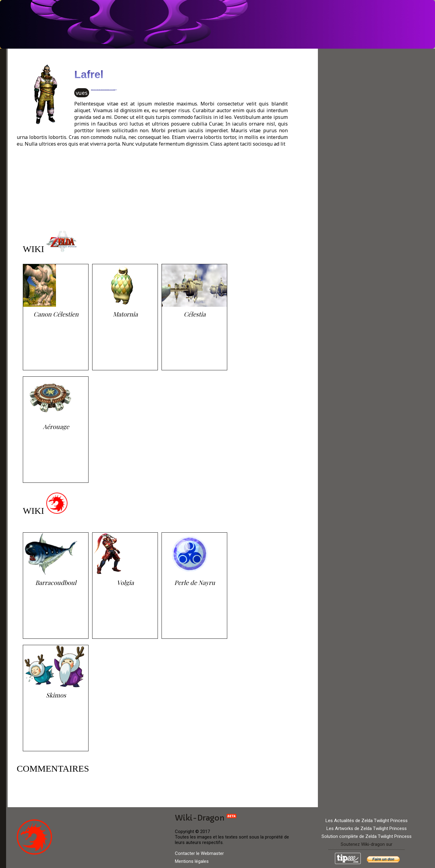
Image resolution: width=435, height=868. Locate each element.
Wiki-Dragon (206, 818)
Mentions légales (192, 861)
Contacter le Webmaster (199, 853)
